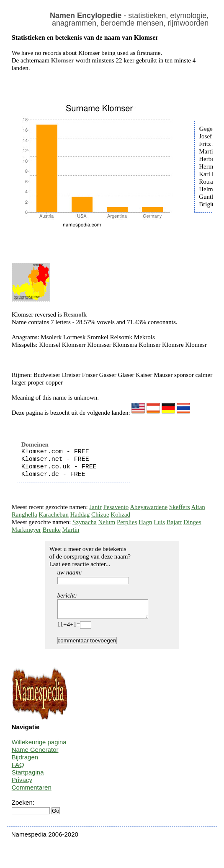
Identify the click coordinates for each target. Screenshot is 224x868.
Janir (96, 507)
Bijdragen (25, 761)
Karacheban (54, 515)
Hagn (145, 522)
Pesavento (116, 507)
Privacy (22, 784)
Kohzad (120, 515)
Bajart (174, 522)
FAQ (18, 768)
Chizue (100, 515)
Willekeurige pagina (39, 746)
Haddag (80, 515)
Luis (159, 522)
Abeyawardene (149, 507)
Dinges (192, 522)
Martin (71, 530)
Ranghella (24, 515)
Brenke (51, 530)
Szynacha (84, 522)
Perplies (127, 522)
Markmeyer (26, 530)
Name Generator (35, 753)
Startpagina (28, 776)
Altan (198, 507)
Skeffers (180, 507)
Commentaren (32, 791)
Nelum (107, 522)
